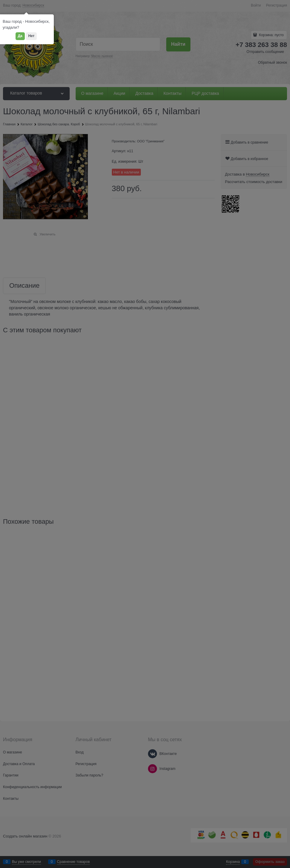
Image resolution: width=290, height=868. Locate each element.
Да (20, 36)
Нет (31, 36)
